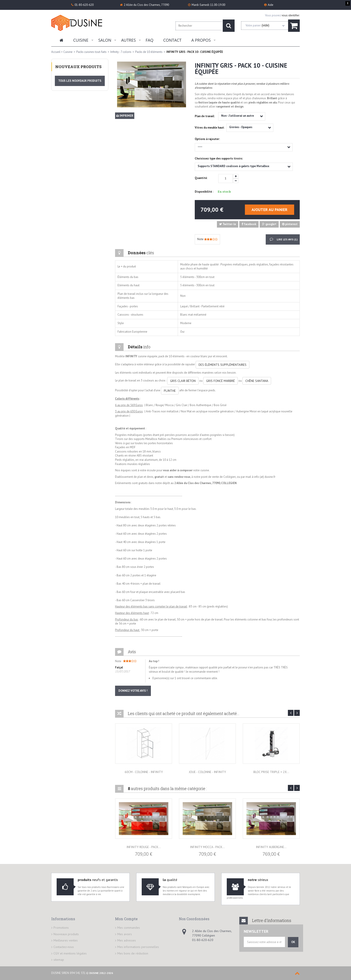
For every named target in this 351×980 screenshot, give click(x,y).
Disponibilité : (204, 192)
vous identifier (290, 15)
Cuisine (81, 40)
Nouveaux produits (78, 67)
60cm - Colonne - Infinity (144, 772)
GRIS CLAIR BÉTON (183, 381)
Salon (105, 40)
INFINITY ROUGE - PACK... (144, 847)
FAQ (150, 40)
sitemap (59, 960)
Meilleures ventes (66, 940)
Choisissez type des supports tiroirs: (219, 158)
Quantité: (201, 178)
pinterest (290, 224)
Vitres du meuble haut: (210, 128)
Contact (172, 40)
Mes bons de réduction (133, 953)
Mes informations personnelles (138, 947)
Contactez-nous (64, 947)
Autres (128, 40)
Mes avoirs (125, 934)
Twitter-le (228, 224)
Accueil (56, 52)
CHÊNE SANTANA (257, 381)
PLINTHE (170, 391)
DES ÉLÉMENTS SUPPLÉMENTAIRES (223, 365)
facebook (249, 224)
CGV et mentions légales (70, 953)
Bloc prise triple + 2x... (271, 772)
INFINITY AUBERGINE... (271, 847)
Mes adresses (127, 940)
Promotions (61, 928)
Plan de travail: (205, 116)
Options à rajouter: (208, 139)
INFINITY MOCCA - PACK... (207, 847)
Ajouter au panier (270, 210)
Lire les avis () (287, 239)
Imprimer (125, 116)
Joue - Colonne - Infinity (207, 772)
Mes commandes (129, 928)
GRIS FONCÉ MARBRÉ (220, 381)
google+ (269, 224)
